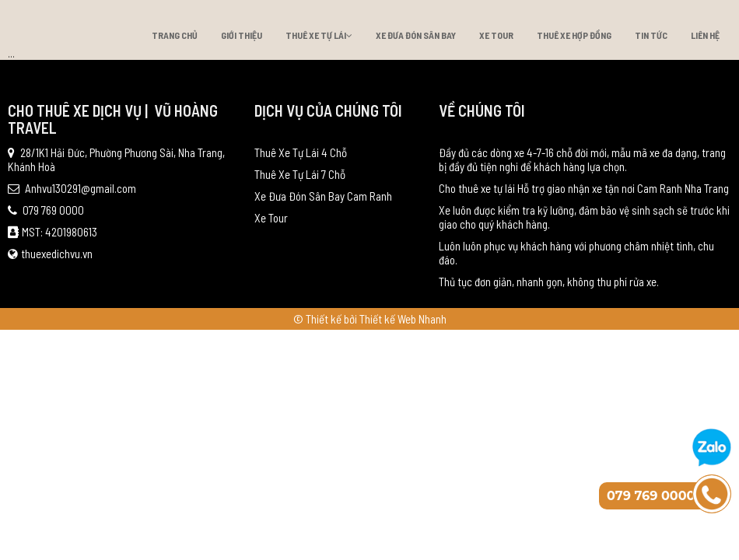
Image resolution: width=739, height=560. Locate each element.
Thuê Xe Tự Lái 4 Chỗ (301, 152)
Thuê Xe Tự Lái (319, 35)
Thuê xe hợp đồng (574, 35)
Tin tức (651, 35)
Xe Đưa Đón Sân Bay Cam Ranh (323, 196)
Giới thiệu (242, 35)
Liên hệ (705, 35)
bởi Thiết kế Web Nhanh (395, 319)
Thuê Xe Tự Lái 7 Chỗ (300, 174)
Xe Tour (496, 35)
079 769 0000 (46, 210)
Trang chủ (175, 35)
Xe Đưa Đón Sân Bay (416, 35)
